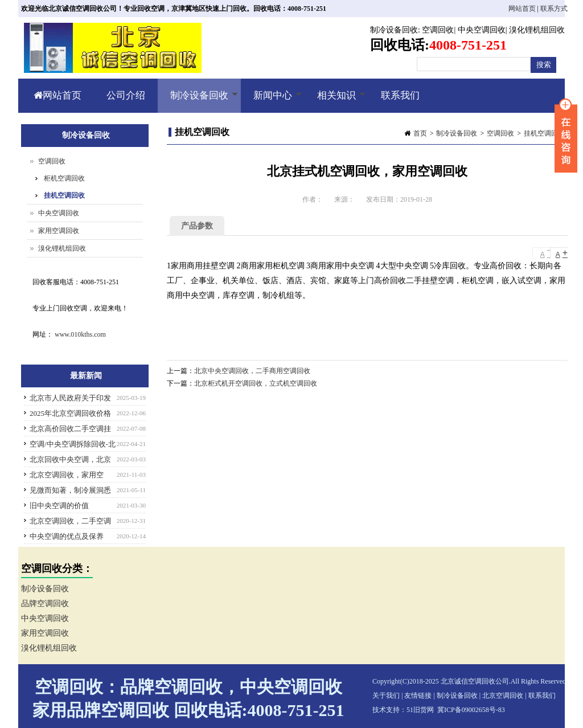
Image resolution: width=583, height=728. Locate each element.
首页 (420, 133)
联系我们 (400, 95)
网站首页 (522, 9)
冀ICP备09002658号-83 (471, 710)
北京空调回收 (503, 696)
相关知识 (335, 101)
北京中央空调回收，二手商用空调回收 (252, 371)
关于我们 (386, 696)
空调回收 (438, 30)
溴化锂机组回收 (537, 30)
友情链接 (418, 696)
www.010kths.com (80, 334)
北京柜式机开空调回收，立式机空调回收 (256, 383)
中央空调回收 (482, 30)
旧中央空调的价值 (59, 506)
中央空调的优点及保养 (67, 536)
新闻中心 (271, 101)
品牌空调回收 (45, 604)
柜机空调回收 (64, 178)
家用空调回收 (59, 231)
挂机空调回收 (544, 133)
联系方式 (554, 9)
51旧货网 (420, 710)
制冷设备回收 (394, 30)
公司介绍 (126, 95)
